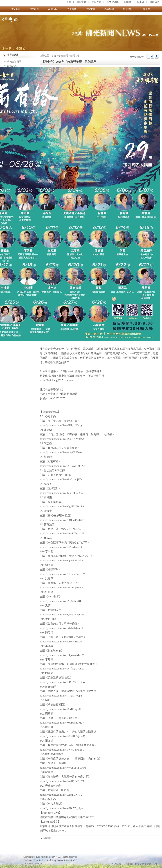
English (128, 2)
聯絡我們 (154, 2)
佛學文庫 (90, 9)
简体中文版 (113, 2)
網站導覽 (96, 2)
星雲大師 (53, 9)
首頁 (69, 2)
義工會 (147, 9)
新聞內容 (75, 56)
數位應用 (128, 9)
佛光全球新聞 (14, 62)
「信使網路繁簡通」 (143, 864)
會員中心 (81, 2)
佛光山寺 (34, 9)
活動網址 (47, 838)
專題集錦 (109, 9)
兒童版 (140, 2)
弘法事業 (72, 9)
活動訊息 (12, 66)
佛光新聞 (15, 9)
